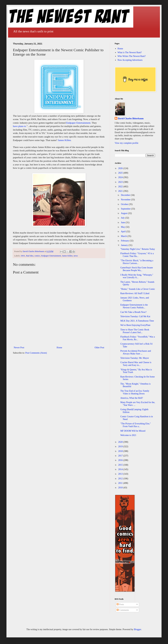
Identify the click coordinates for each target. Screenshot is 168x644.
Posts (120, 604)
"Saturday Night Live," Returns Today (138, 249)
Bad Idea (30, 256)
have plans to (19, 126)
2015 (121, 465)
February (125, 241)
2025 (121, 173)
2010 (121, 488)
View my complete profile (127, 143)
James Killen (64, 140)
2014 (121, 469)
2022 (121, 187)
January (125, 245)
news (76, 256)
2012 (121, 479)
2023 (121, 182)
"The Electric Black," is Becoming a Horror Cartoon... (137, 262)
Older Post (100, 348)
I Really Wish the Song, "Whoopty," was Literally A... (137, 276)
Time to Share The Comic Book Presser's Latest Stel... (135, 331)
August (124, 213)
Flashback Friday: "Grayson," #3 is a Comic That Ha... (137, 255)
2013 (121, 474)
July (123, 218)
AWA (23, 256)
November (126, 200)
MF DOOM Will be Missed (133, 431)
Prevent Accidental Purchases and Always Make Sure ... (136, 352)
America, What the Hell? (132, 398)
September (126, 209)
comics (37, 256)
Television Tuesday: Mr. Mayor (135, 358)
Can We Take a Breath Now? (133, 312)
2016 (121, 460)
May (123, 227)
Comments (123, 610)
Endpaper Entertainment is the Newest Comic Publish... (134, 306)
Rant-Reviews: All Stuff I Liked (135, 293)
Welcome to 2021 (128, 435)
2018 (121, 451)
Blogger (137, 629)
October (125, 204)
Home (59, 348)
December (126, 195)
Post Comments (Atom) (36, 353)
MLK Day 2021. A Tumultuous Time (137, 321)
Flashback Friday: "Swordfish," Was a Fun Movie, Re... (138, 338)
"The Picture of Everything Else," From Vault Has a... (136, 425)
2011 (121, 483)
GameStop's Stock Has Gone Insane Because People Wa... (137, 269)
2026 (121, 168)
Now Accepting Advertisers (130, 60)
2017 (121, 456)
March (124, 236)
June (123, 222)
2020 (121, 442)
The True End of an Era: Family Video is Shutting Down (135, 392)
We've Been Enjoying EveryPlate (135, 325)
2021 (121, 191)
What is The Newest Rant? (130, 52)
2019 (121, 446)
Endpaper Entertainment (78, 123)
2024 (121, 177)
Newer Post (19, 348)
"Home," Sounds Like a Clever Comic (138, 289)
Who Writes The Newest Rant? (132, 56)
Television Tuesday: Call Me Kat (135, 316)
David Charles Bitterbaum (131, 119)
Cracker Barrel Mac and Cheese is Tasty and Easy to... (136, 364)
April (123, 232)
